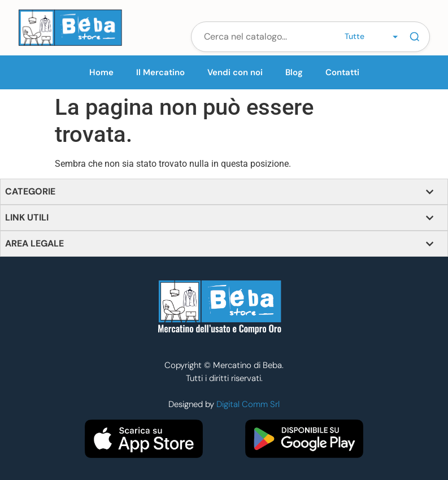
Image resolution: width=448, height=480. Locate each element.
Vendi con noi (235, 72)
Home (101, 72)
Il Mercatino (160, 72)
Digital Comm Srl (248, 404)
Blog (294, 72)
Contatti (342, 72)
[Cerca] (415, 37)
